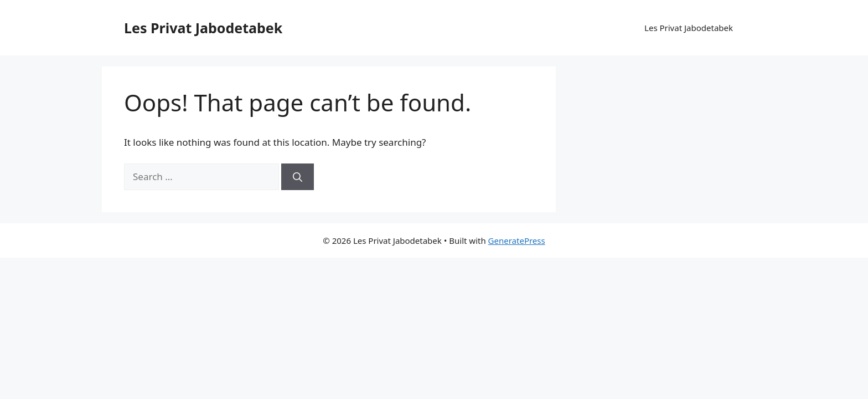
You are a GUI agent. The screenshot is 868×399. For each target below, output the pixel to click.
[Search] (298, 177)
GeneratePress (517, 241)
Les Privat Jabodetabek (203, 28)
